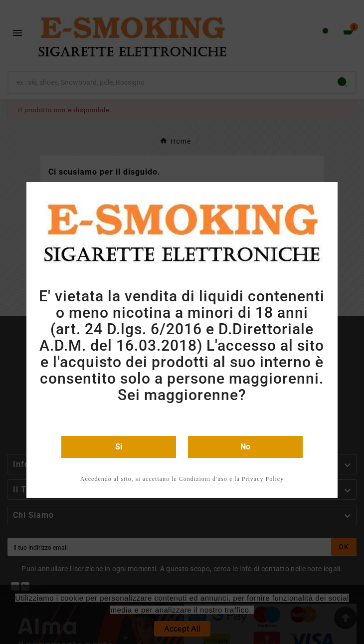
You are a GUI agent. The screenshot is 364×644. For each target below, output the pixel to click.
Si (119, 447)
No (245, 447)
